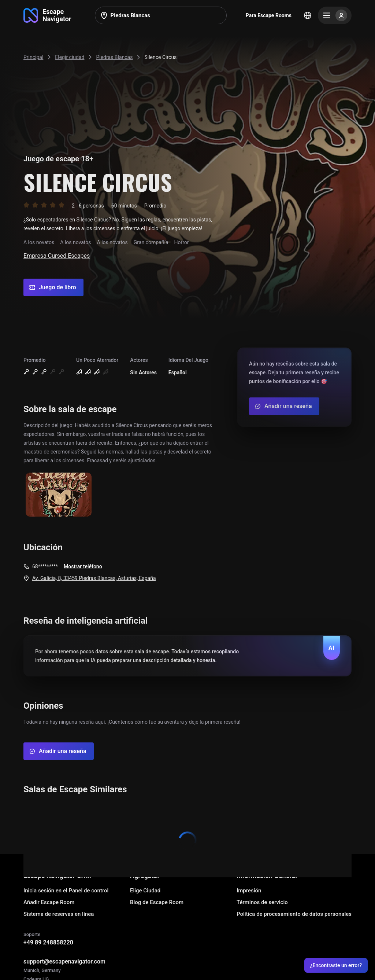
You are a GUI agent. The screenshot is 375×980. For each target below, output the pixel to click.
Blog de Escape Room (157, 902)
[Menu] (335, 15)
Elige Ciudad (145, 891)
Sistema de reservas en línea (59, 914)
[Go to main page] (47, 15)
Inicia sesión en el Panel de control (66, 891)
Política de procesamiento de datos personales (294, 914)
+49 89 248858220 (48, 942)
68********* (45, 566)
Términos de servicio (262, 902)
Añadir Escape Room (49, 902)
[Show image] (59, 495)
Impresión (249, 891)
